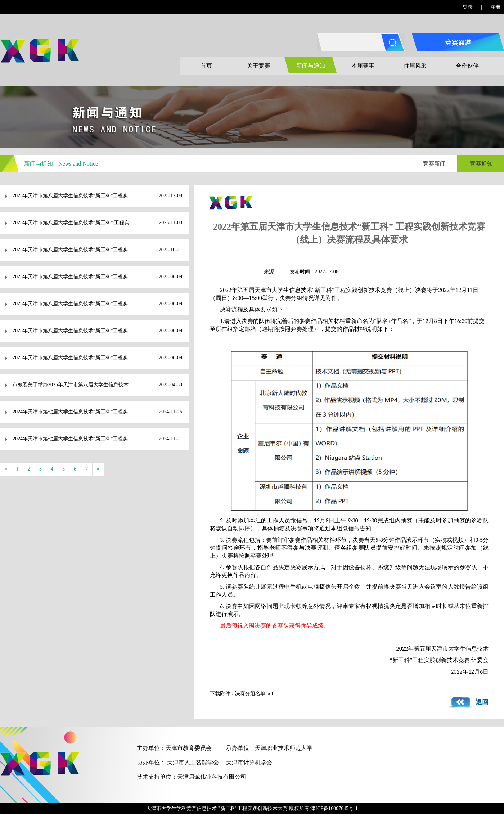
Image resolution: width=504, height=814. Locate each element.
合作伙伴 (467, 66)
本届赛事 (363, 66)
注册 (495, 7)
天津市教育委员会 (189, 748)
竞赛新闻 (434, 164)
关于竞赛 (258, 66)
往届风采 (415, 66)
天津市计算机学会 (249, 762)
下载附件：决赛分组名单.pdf (242, 694)
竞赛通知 (481, 164)
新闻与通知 (311, 66)
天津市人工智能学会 (193, 762)
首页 (206, 66)
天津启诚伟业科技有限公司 (212, 777)
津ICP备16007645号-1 (334, 808)
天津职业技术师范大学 (284, 748)
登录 (468, 7)
